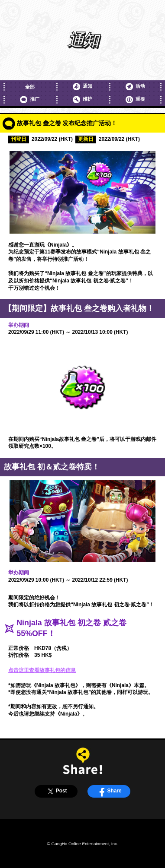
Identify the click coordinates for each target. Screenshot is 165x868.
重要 (135, 100)
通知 (82, 87)
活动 (135, 87)
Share (109, 791)
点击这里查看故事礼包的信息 (42, 670)
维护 (82, 100)
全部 (30, 87)
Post (56, 791)
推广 (29, 100)
